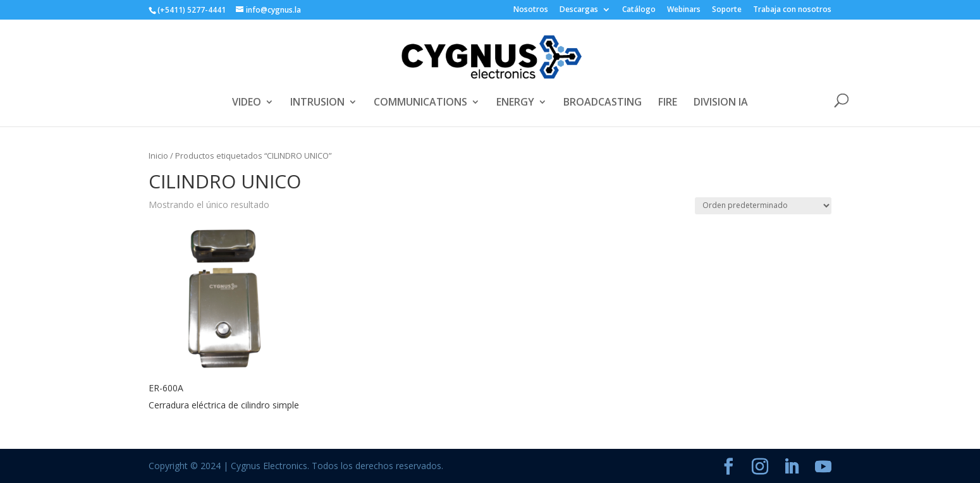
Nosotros (531, 10)
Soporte (727, 10)
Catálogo (639, 10)
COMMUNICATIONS (420, 103)
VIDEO (247, 103)
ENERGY (515, 103)
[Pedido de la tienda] (763, 206)
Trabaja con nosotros (792, 10)
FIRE (668, 103)
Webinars (684, 10)
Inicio (158, 156)
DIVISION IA (721, 103)
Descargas (579, 10)
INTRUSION (317, 103)
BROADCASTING (603, 103)
